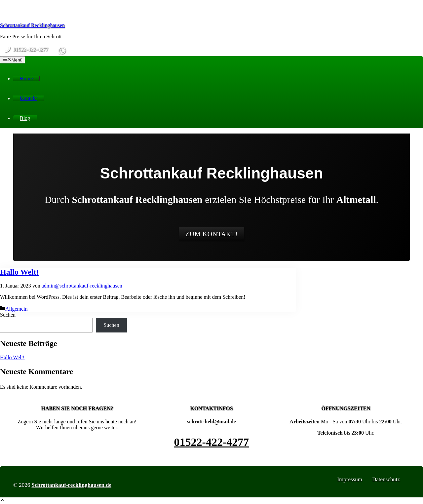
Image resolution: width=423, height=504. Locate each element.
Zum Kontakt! (211, 234)
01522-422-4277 (212, 442)
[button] (3, 501)
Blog (25, 118)
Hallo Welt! (19, 272)
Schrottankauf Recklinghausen (32, 25)
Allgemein (17, 309)
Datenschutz (386, 479)
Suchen (8, 315)
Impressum (350, 479)
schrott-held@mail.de (211, 422)
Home (26, 78)
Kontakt (28, 98)
